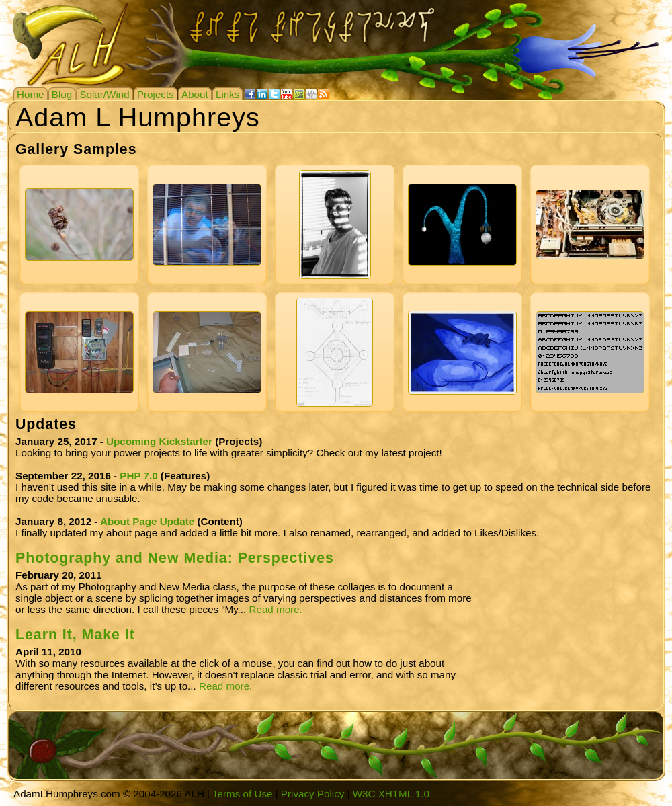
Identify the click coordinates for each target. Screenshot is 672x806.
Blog (62, 94)
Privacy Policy (313, 794)
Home (31, 94)
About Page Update (147, 521)
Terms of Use (242, 794)
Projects (156, 94)
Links (227, 94)
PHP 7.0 (138, 476)
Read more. (275, 609)
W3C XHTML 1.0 (391, 794)
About (195, 94)
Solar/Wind (104, 94)
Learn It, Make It (75, 635)
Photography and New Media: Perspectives (175, 558)
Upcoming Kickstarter (159, 441)
